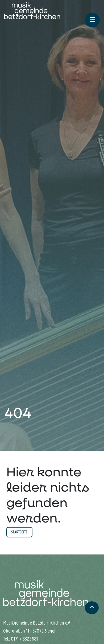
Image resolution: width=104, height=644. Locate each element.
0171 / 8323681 (24, 639)
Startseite (19, 532)
